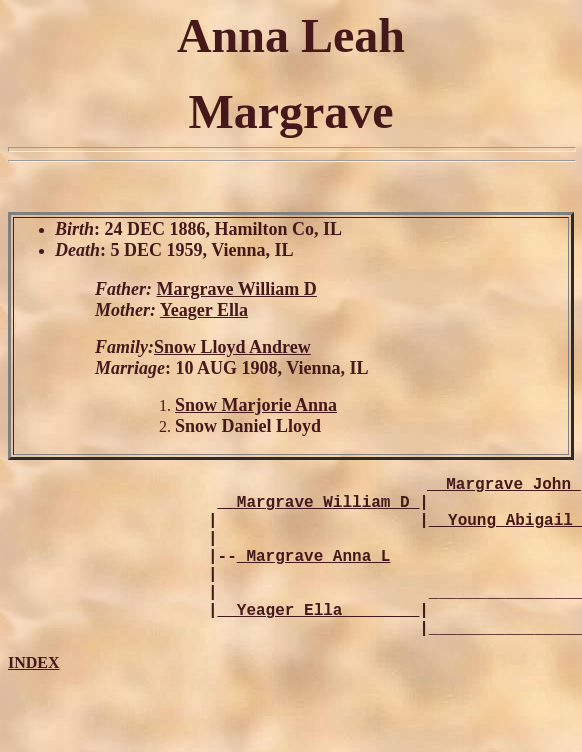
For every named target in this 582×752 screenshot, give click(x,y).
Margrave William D (237, 289)
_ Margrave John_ (504, 487)
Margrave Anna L (314, 575)
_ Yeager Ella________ (319, 641)
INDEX (34, 698)
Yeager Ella (204, 310)
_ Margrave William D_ (319, 509)
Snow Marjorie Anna (256, 405)
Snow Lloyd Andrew (232, 347)
